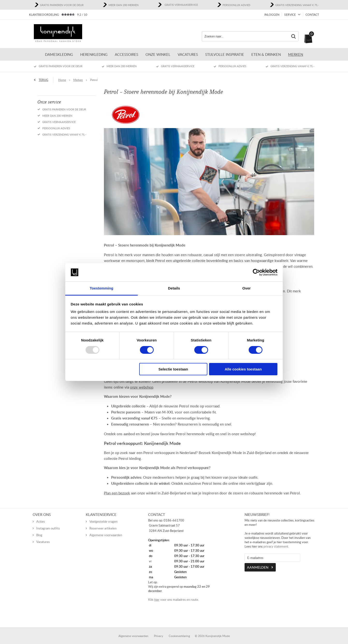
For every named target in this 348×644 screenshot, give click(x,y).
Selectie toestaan (173, 369)
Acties (41, 516)
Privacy (159, 631)
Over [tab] (247, 288)
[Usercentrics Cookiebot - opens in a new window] (256, 272)
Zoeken (293, 36)
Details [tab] (174, 288)
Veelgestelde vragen (103, 516)
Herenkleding (94, 54)
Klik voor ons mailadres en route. (174, 594)
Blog (39, 530)
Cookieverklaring (179, 631)
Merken (296, 54)
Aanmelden (258, 562)
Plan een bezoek (117, 493)
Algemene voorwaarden (106, 530)
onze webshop (142, 387)
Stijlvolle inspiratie (225, 54)
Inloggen (272, 15)
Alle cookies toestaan (243, 369)
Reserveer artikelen (103, 523)
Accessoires (127, 54)
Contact (312, 15)
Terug (43, 80)
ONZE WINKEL (158, 54)
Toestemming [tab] (101, 288)
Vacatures (188, 54)
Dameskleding (59, 54)
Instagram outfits (48, 523)
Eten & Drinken (266, 54)
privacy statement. (276, 541)
